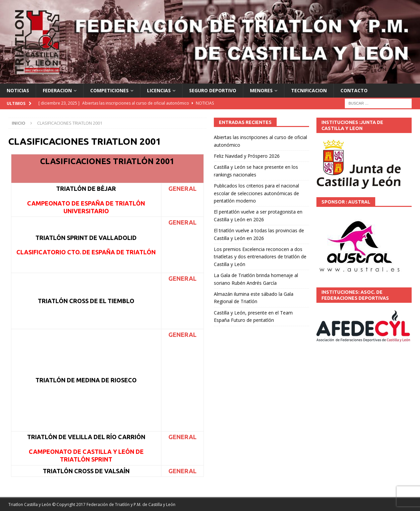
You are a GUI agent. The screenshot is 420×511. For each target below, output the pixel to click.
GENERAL (182, 188)
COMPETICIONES (109, 90)
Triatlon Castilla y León (30, 504)
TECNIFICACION (309, 90)
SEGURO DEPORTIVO (213, 90)
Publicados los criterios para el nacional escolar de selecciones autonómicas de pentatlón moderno (256, 193)
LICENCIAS (159, 90)
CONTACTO (354, 90)
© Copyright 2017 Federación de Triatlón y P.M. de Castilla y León (114, 504)
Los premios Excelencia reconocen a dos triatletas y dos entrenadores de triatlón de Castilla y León (260, 257)
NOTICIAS (18, 90)
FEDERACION (57, 90)
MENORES (261, 90)
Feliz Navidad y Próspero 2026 (247, 156)
